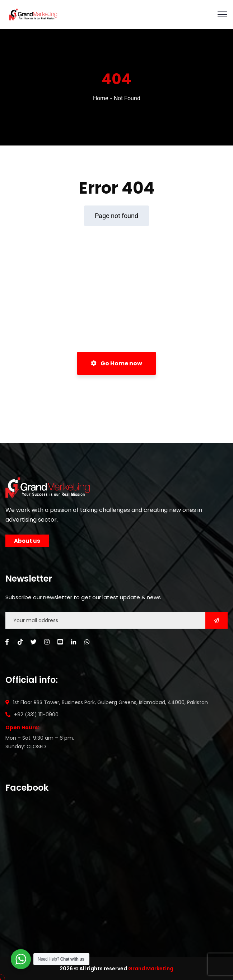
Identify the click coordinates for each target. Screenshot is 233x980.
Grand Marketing (151, 969)
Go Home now (116, 363)
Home (101, 98)
